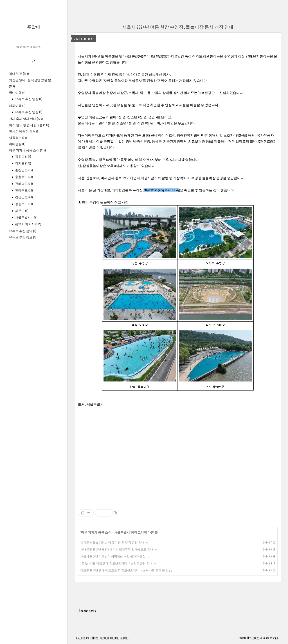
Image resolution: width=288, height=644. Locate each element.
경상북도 (24, 204)
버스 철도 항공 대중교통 (29, 125)
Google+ (124, 638)
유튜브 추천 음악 (23, 231)
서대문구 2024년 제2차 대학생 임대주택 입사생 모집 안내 (117, 549)
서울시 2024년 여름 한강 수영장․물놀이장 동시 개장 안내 (178, 27)
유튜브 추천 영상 (28, 99)
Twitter (94, 638)
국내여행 (17, 93)
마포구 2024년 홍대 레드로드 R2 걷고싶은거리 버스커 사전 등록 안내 (124, 570)
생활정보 (18, 138)
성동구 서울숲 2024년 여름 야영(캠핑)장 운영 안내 (112, 542)
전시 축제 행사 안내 (26, 119)
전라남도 (24, 184)
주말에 (34, 27)
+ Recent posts (86, 611)
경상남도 (24, 197)
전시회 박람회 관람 (24, 131)
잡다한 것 (19, 74)
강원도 (23, 157)
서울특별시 (26, 217)
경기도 (23, 163)
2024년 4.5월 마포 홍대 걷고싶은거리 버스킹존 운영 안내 (116, 563)
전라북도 (24, 190)
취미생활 (17, 144)
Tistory (255, 638)
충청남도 (24, 170)
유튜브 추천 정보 (23, 237)
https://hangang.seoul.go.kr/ (161, 190)
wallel (276, 638)
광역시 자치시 (28, 224)
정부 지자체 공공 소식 (27, 150)
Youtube (114, 638)
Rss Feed (81, 638)
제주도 (21, 211)
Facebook (104, 638)
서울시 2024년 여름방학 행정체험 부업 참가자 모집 (113, 556)
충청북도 (24, 177)
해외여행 (17, 106)
